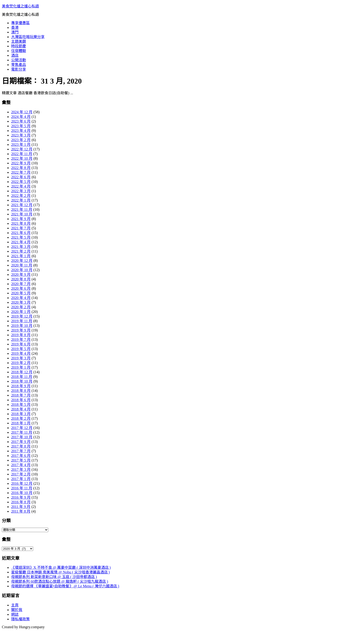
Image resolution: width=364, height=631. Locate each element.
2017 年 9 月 (21, 442)
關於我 (17, 610)
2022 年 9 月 (21, 163)
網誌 (15, 614)
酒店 (15, 55)
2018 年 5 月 (21, 405)
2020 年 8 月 (21, 279)
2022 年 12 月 (22, 149)
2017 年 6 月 (21, 456)
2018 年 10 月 (22, 381)
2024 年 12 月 (22, 112)
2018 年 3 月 (21, 414)
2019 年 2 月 (21, 363)
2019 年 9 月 (21, 330)
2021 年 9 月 (21, 219)
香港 (15, 28)
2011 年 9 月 (21, 507)
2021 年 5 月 (21, 237)
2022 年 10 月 (22, 158)
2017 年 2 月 (21, 474)
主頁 (15, 605)
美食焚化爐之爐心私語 (20, 6)
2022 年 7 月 (21, 172)
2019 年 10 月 (22, 326)
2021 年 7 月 (21, 228)
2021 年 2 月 (21, 251)
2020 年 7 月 (21, 284)
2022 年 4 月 (21, 186)
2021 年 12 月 (22, 205)
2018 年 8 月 (21, 391)
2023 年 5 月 (21, 126)
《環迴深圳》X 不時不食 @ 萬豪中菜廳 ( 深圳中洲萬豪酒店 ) (61, 568)
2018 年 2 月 (21, 418)
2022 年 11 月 (22, 154)
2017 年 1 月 (21, 479)
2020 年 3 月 (21, 302)
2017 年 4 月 (21, 465)
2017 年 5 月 (21, 460)
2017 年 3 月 (21, 470)
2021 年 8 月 (21, 223)
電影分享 (19, 69)
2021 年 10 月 (22, 214)
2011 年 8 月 (21, 511)
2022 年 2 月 (21, 196)
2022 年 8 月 (21, 168)
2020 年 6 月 (21, 288)
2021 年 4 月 (21, 242)
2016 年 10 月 (22, 493)
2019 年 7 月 (21, 340)
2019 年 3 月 (21, 358)
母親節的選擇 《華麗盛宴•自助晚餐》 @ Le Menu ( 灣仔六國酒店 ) (65, 586)
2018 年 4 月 (21, 409)
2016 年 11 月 (22, 488)
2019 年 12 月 (22, 316)
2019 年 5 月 (21, 349)
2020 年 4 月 (21, 298)
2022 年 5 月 (21, 182)
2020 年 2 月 (21, 307)
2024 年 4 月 (21, 117)
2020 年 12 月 (22, 261)
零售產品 (19, 65)
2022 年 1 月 (21, 200)
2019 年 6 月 (21, 344)
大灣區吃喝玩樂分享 (28, 37)
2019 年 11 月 (22, 321)
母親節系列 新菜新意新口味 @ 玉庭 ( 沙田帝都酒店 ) (54, 577)
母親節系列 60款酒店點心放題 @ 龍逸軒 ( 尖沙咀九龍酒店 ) (60, 581)
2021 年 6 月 (21, 233)
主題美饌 (19, 41)
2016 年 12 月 (22, 483)
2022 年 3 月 (21, 191)
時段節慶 (19, 46)
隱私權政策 (20, 619)
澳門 (15, 32)
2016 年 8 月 (21, 502)
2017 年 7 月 (21, 451)
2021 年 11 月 (22, 210)
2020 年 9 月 (21, 275)
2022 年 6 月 (21, 177)
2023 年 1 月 (21, 145)
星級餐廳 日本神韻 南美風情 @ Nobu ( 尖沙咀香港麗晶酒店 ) (60, 572)
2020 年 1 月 (21, 312)
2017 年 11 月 (22, 432)
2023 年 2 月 (21, 140)
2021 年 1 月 (21, 256)
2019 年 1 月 (21, 367)
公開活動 (19, 60)
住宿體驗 (19, 51)
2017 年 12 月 (22, 428)
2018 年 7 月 (21, 395)
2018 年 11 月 (22, 377)
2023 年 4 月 (21, 131)
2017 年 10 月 (22, 437)
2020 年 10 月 (22, 270)
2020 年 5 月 (21, 293)
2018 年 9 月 (21, 386)
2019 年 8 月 (21, 335)
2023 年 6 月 (21, 121)
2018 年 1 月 (21, 423)
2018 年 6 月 (21, 400)
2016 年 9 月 (21, 497)
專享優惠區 (20, 23)
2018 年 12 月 (22, 372)
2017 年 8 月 (21, 446)
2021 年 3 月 (21, 247)
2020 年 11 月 (22, 265)
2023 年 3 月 (21, 135)
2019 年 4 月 (21, 353)
